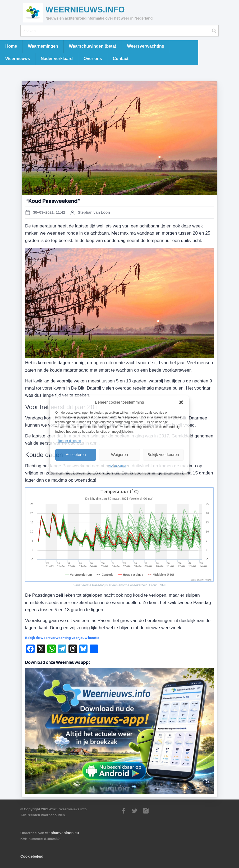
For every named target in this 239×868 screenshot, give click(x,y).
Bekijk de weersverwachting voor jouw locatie (62, 638)
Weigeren (119, 454)
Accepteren (76, 454)
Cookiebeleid (117, 466)
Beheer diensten (69, 441)
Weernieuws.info (85, 10)
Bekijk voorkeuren (163, 454)
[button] (181, 402)
